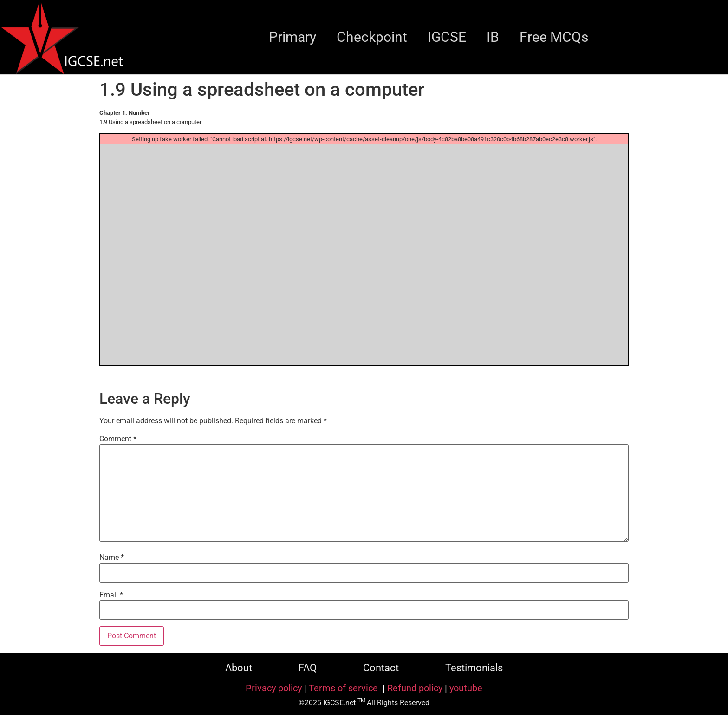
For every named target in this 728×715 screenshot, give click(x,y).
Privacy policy (274, 688)
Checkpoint (372, 37)
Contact (381, 668)
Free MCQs (554, 37)
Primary (292, 37)
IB (493, 37)
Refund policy (415, 688)
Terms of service (344, 688)
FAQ (308, 668)
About (239, 668)
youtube (466, 688)
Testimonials (474, 668)
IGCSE (447, 37)
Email (111, 595)
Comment (118, 439)
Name (112, 558)
